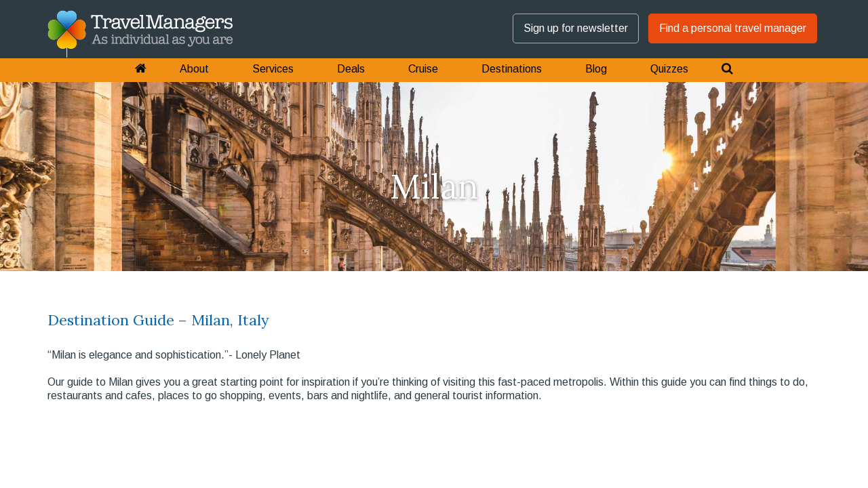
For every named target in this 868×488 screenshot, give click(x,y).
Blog (596, 69)
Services (273, 69)
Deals (351, 69)
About (194, 69)
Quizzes (669, 69)
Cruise (423, 69)
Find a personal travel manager (733, 28)
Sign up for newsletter (576, 28)
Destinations (512, 69)
